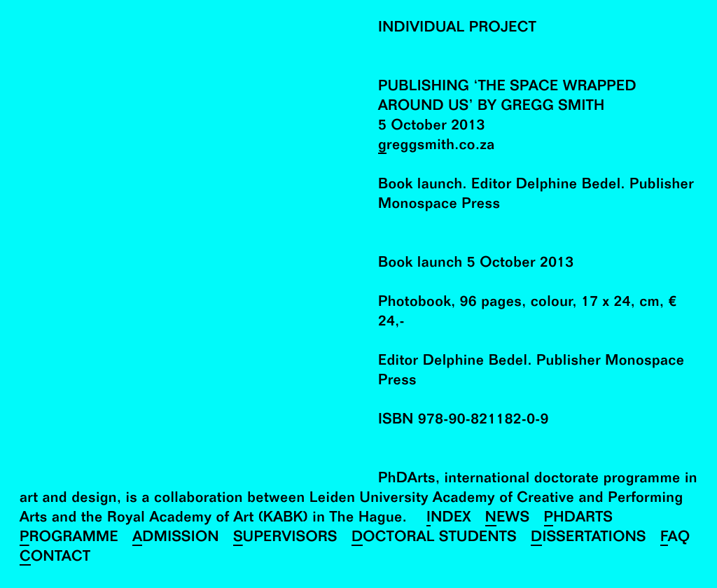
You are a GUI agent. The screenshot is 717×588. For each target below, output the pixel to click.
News (508, 519)
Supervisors (285, 539)
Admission (176, 539)
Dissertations (589, 539)
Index (449, 519)
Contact (55, 558)
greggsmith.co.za (437, 147)
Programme (69, 539)
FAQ (675, 539)
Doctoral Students (434, 539)
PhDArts (579, 519)
